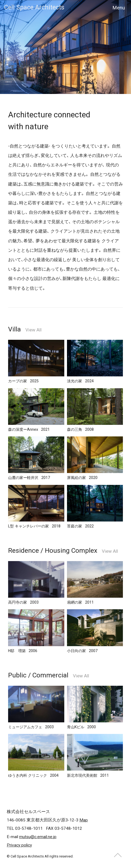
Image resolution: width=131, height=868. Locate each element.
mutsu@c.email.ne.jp (38, 837)
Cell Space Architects (34, 7)
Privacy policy (19, 845)
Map (84, 820)
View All (33, 330)
